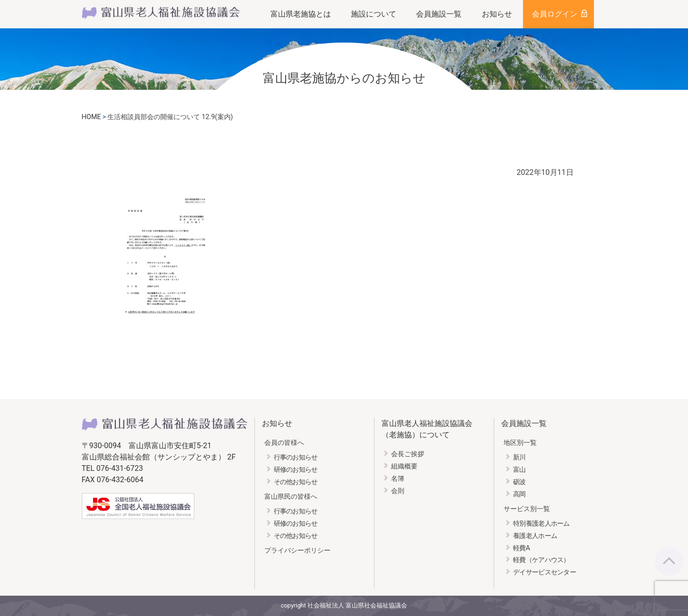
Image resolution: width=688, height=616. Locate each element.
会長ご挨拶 (408, 454)
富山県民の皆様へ (291, 497)
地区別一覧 (520, 443)
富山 (519, 470)
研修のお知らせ (296, 470)
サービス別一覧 (527, 509)
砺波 (519, 482)
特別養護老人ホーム (541, 524)
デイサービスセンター (544, 572)
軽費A (521, 548)
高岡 (519, 494)
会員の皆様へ (284, 443)
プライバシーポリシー (297, 551)
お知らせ (497, 14)
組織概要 (404, 466)
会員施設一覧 (439, 14)
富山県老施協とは (301, 14)
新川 (519, 457)
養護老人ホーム (535, 536)
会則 (398, 491)
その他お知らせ (296, 482)
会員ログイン (555, 14)
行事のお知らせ (296, 457)
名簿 (398, 479)
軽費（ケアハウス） (541, 560)
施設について (374, 14)
